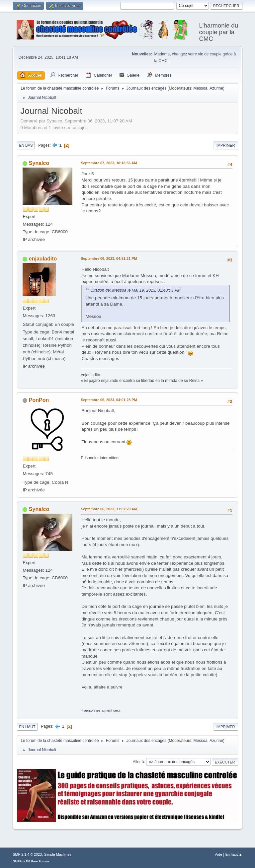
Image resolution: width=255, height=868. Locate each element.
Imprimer (226, 145)
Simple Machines (58, 854)
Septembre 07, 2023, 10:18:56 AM (109, 163)
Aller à (138, 762)
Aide (218, 854)
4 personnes (90, 710)
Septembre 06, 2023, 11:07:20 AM (109, 509)
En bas (26, 145)
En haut (27, 727)
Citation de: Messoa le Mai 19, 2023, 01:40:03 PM (135, 290)
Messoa (201, 88)
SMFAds (19, 861)
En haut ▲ (234, 854)
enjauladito (43, 259)
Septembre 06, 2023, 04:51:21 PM (109, 258)
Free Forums (41, 861)
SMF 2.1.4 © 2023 (27, 854)
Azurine (216, 88)
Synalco (39, 163)
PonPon (39, 400)
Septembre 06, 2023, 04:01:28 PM (109, 400)
